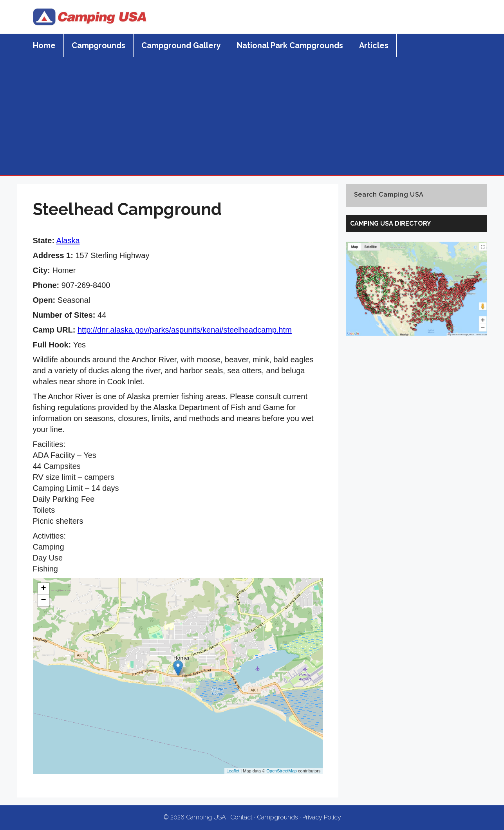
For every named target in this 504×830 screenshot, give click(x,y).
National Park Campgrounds (290, 45)
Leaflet (233, 771)
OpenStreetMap (282, 771)
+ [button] (43, 589)
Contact (241, 817)
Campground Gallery (181, 45)
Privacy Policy (322, 817)
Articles (374, 45)
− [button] (43, 600)
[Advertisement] (252, 116)
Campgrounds (98, 45)
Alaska (68, 241)
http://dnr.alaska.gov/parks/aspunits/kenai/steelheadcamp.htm (185, 330)
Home (44, 45)
